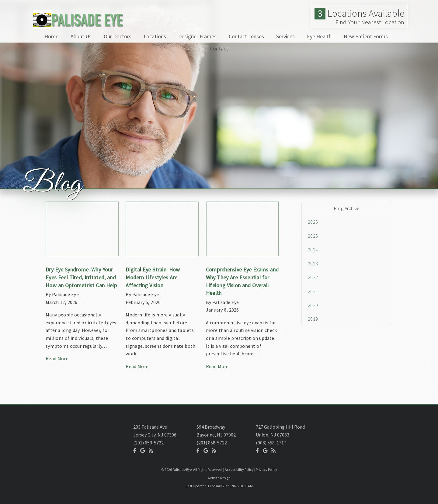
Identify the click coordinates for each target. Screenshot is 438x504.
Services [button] (285, 36)
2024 (313, 250)
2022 (313, 277)
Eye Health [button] (319, 36)
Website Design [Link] (219, 478)
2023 (313, 264)
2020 (313, 305)
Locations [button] (155, 36)
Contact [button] (219, 48)
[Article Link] (82, 285)
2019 (313, 319)
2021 (313, 291)
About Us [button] (81, 36)
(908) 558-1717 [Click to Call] (271, 443)
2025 (313, 236)
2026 (313, 222)
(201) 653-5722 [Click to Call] (148, 443)
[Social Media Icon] (135, 450)
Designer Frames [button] (197, 36)
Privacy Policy (266, 469)
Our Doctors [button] (118, 36)
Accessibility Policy (239, 469)
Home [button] (51, 36)
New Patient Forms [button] (366, 36)
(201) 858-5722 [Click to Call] (212, 443)
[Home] (77, 25)
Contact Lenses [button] (246, 36)
